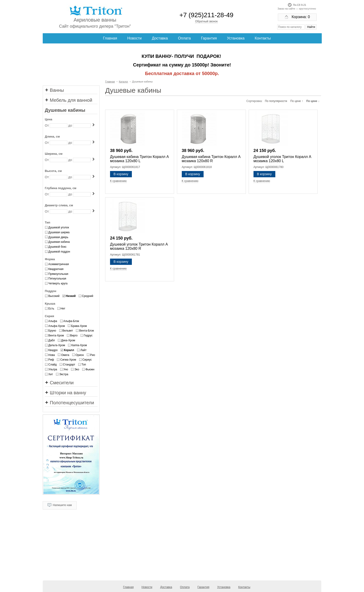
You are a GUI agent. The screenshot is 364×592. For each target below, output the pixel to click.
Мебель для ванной (68, 100)
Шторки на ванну (65, 393)
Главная (110, 38)
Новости (134, 38)
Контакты (263, 38)
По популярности (276, 101)
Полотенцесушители (69, 403)
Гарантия (209, 38)
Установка (236, 38)
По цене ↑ (297, 101)
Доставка (160, 38)
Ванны (54, 90)
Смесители (59, 383)
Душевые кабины (65, 110)
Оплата (184, 38)
